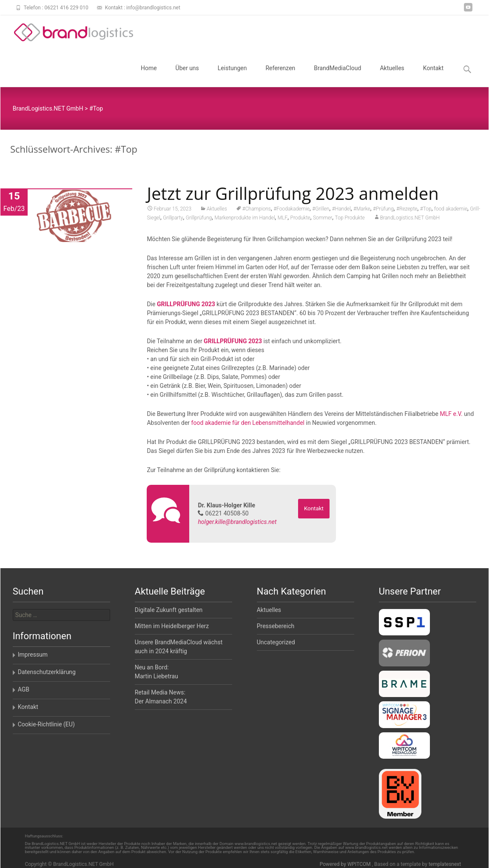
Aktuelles (392, 76)
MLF (283, 218)
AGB (24, 689)
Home (149, 76)
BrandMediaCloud (337, 76)
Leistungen (232, 76)
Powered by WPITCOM (346, 864)
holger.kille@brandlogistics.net (237, 522)
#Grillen (321, 209)
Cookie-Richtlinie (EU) (46, 724)
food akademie (451, 209)
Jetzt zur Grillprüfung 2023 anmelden (293, 194)
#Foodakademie (291, 209)
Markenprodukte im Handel (244, 218)
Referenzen (280, 76)
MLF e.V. (451, 414)
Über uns (187, 76)
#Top (426, 209)
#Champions (257, 209)
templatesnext (445, 864)
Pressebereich (276, 626)
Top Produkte (350, 218)
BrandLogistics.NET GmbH (410, 218)
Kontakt (433, 76)
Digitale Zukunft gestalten (169, 610)
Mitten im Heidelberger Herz (172, 626)
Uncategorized (276, 642)
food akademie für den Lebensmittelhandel (248, 423)
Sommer (323, 218)
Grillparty (173, 218)
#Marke (362, 209)
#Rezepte (407, 209)
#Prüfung (383, 209)
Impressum (33, 655)
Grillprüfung (199, 218)
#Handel (341, 209)
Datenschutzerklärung (47, 672)
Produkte (300, 218)
